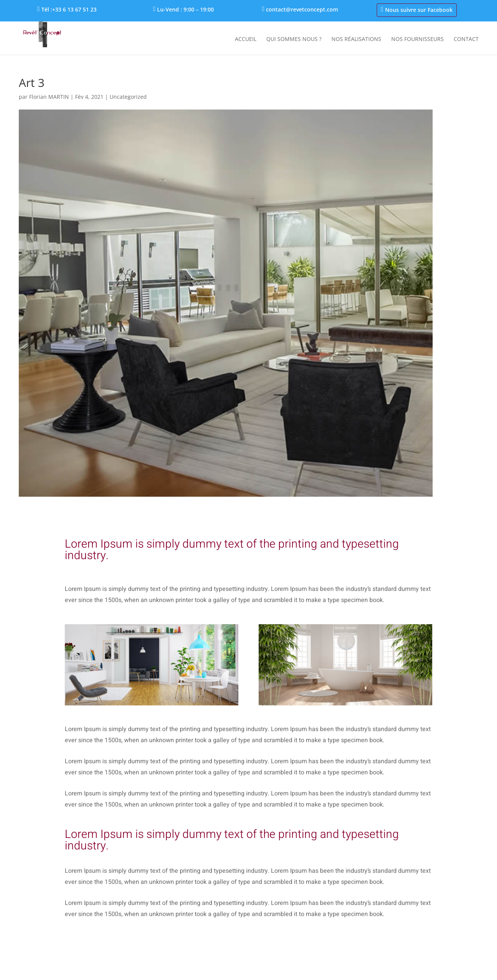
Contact (466, 39)
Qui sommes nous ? (294, 39)
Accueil (246, 39)
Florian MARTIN (49, 97)
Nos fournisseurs (417, 39)
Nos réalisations (356, 39)
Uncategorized (128, 97)
